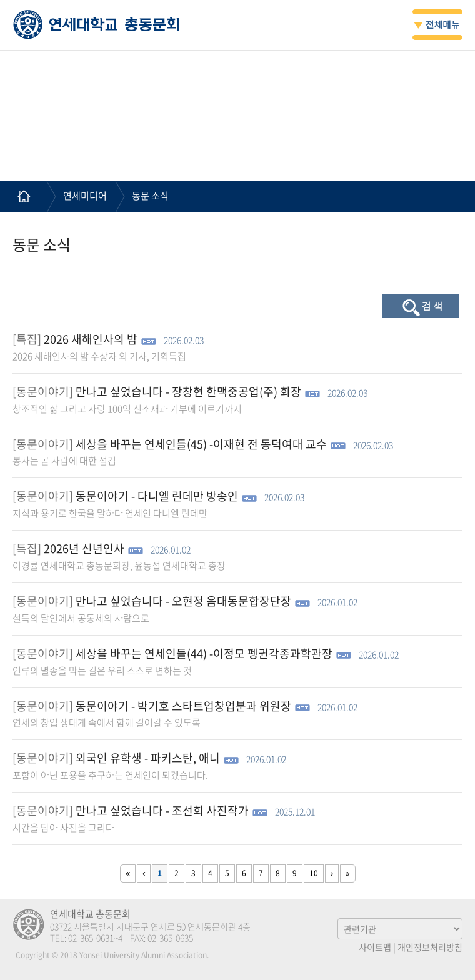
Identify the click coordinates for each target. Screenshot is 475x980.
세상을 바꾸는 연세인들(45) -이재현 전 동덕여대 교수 (201, 444)
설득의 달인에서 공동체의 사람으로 (81, 618)
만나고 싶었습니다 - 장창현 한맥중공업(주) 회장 (188, 392)
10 (314, 873)
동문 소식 (150, 196)
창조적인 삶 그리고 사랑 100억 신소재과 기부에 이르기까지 (127, 409)
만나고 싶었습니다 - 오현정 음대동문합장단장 (183, 601)
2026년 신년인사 (84, 548)
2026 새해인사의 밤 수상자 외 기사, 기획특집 (99, 356)
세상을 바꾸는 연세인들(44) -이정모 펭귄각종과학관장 (204, 653)
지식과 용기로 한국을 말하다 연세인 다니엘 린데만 (110, 513)
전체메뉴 (437, 25)
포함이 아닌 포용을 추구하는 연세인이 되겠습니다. (110, 775)
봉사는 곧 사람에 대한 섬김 (64, 461)
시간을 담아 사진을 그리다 (63, 827)
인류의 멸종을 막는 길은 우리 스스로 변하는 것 (102, 671)
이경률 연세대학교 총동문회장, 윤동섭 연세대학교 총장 (119, 566)
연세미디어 (85, 196)
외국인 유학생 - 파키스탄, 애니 (148, 758)
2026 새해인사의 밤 (91, 339)
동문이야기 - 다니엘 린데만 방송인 (157, 496)
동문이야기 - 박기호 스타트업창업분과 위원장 (183, 706)
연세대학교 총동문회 (97, 24)
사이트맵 (375, 947)
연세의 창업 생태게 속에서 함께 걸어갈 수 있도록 (107, 722)
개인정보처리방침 (430, 947)
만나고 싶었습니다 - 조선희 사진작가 (162, 810)
